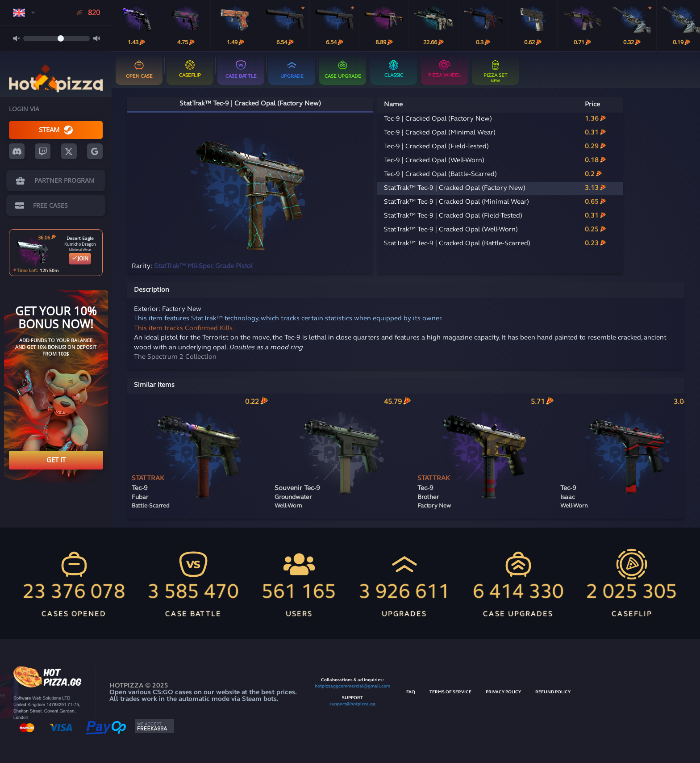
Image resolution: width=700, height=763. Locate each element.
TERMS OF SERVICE (450, 692)
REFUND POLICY (553, 692)
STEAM (56, 130)
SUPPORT (352, 698)
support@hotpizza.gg (352, 704)
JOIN (80, 258)
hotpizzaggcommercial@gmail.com (352, 686)
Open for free (84, 696)
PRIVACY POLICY (503, 692)
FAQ (411, 692)
